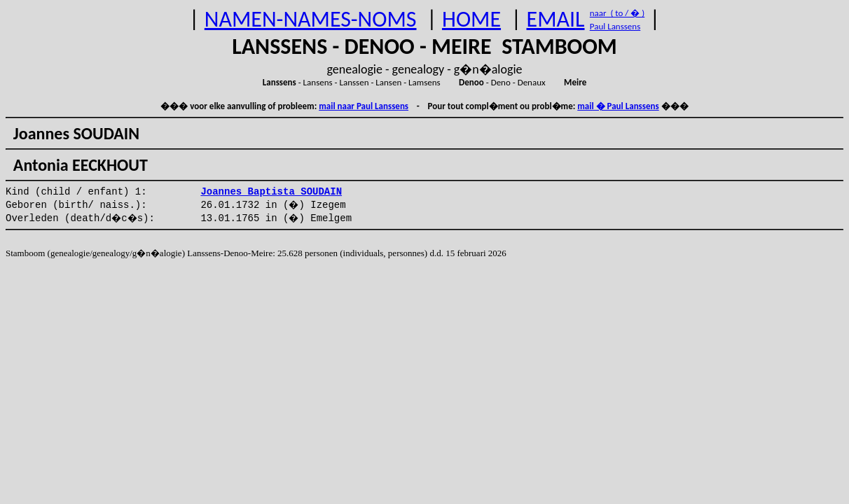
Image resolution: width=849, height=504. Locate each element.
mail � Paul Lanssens (618, 106)
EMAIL (556, 19)
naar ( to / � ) (617, 13)
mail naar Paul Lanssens (364, 106)
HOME (471, 19)
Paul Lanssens (615, 26)
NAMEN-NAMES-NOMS (311, 19)
